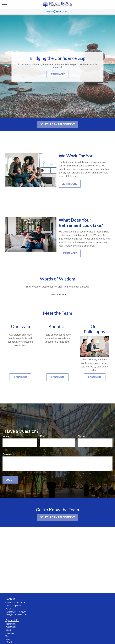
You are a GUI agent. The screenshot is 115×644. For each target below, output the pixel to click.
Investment (10, 627)
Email (43, 436)
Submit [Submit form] (10, 480)
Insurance (10, 633)
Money (9, 639)
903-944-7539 (18, 603)
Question (7, 454)
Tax (7, 636)
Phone (81, 436)
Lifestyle (9, 642)
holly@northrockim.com (16, 615)
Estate (8, 630)
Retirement (10, 624)
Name (6, 436)
